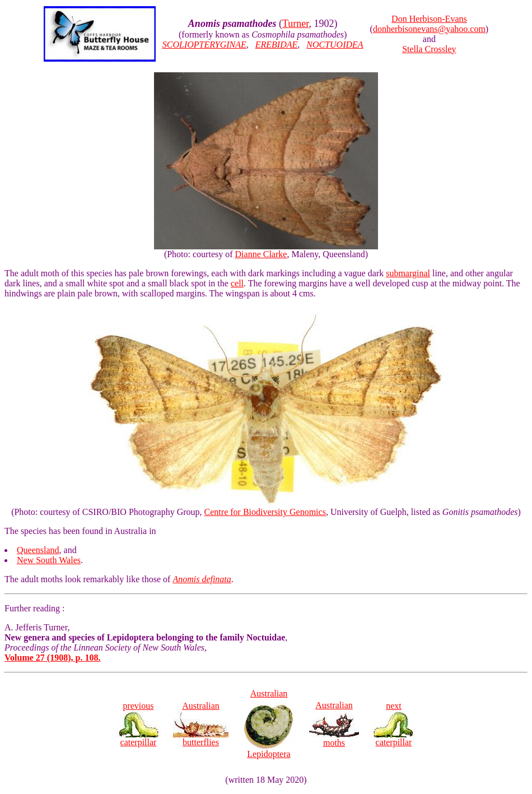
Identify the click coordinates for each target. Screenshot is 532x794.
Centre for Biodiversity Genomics (265, 512)
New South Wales (49, 560)
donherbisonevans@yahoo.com (429, 29)
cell (237, 283)
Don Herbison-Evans (429, 19)
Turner (296, 24)
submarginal (408, 273)
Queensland (38, 550)
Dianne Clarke (261, 254)
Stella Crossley (429, 49)
